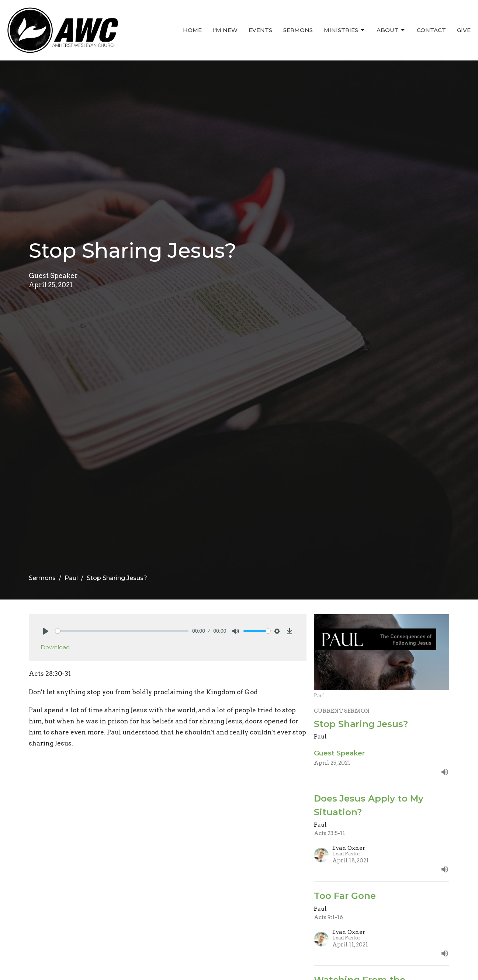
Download (55, 647)
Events (260, 30)
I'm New (225, 30)
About (391, 30)
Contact (431, 30)
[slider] (122, 631)
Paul (71, 578)
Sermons (298, 30)
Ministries (345, 30)
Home (192, 30)
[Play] (46, 631)
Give (464, 30)
